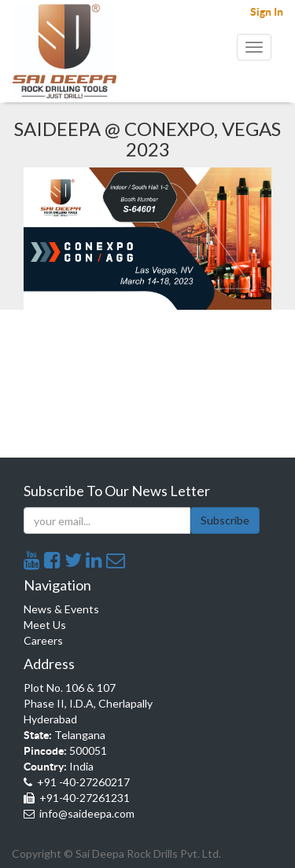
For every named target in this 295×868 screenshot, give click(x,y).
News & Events (61, 609)
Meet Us (45, 625)
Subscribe (225, 520)
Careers (43, 640)
